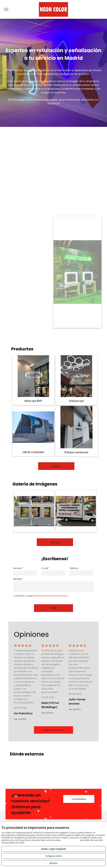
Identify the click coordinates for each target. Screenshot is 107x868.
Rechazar (53, 863)
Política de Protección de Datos (52, 596)
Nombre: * (18, 568)
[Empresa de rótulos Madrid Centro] (34, 511)
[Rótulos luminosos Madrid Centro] (76, 511)
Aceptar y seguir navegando (53, 849)
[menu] (6, 9)
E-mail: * (46, 568)
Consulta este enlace (71, 840)
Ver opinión (20, 719)
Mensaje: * (18, 579)
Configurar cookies (54, 856)
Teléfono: (74, 568)
